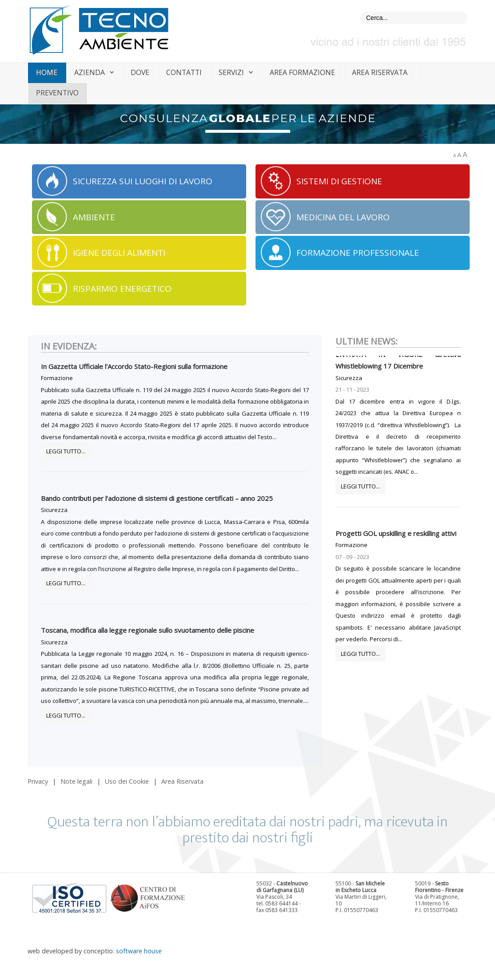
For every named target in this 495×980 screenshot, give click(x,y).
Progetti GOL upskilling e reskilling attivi (396, 537)
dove (140, 72)
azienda (90, 72)
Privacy (38, 781)
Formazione (57, 378)
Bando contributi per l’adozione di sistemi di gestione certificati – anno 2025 (157, 498)
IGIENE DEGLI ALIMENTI (119, 253)
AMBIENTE (94, 217)
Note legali (76, 781)
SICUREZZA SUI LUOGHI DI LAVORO (143, 181)
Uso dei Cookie (127, 781)
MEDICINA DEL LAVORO (343, 217)
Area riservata (380, 72)
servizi (231, 72)
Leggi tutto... (66, 451)
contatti (184, 72)
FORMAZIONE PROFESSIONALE (358, 253)
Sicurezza (54, 510)
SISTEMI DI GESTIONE (339, 181)
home (47, 72)
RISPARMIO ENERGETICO (122, 289)
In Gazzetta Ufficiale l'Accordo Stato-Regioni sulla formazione (134, 366)
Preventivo (57, 93)
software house (139, 951)
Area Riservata (182, 781)
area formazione (302, 72)
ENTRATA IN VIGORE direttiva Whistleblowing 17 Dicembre (398, 364)
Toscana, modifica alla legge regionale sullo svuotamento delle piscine (148, 630)
